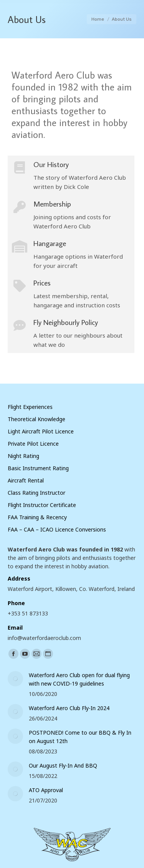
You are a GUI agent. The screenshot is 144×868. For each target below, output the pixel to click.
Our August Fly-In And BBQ (63, 765)
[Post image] (15, 679)
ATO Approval (46, 790)
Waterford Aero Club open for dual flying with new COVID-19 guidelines (79, 679)
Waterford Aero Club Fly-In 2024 (69, 708)
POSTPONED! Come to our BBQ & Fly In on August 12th (80, 737)
